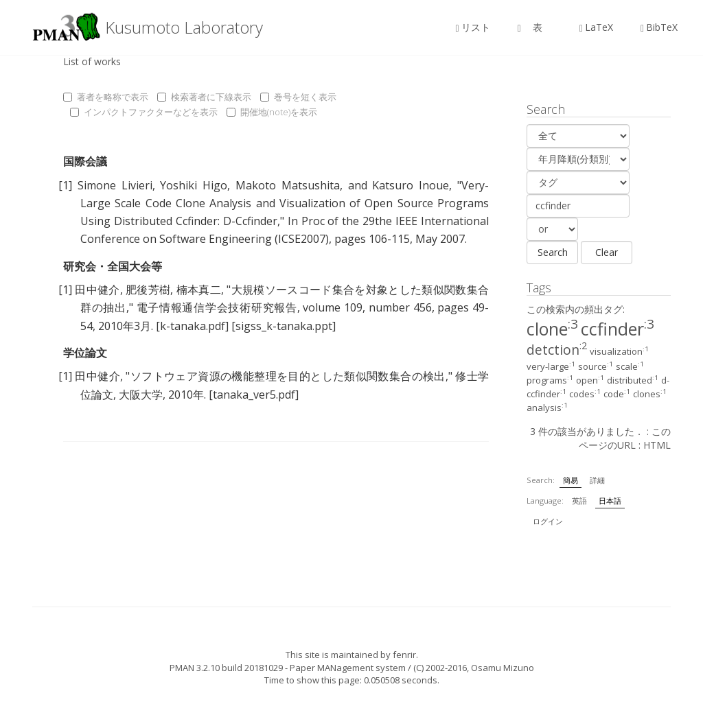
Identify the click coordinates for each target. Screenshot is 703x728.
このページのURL (625, 438)
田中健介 (97, 290)
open (590, 380)
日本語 (610, 501)
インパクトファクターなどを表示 (144, 112)
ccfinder (618, 329)
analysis (547, 408)
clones (650, 394)
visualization (619, 351)
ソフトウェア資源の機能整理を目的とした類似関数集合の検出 (287, 376)
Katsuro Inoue (411, 185)
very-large (551, 366)
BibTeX (659, 27)
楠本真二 (199, 290)
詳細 (597, 480)
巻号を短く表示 (298, 97)
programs (550, 380)
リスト (473, 27)
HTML (657, 445)
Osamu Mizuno (503, 668)
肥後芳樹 (148, 290)
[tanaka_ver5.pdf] (254, 395)
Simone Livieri (115, 185)
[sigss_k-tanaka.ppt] (284, 326)
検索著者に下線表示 (204, 97)
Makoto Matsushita (288, 185)
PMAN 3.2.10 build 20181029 (226, 668)
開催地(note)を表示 (272, 112)
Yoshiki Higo (194, 185)
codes (585, 394)
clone (552, 329)
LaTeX (596, 27)
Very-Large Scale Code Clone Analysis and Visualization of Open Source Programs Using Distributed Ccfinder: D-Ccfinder (285, 203)
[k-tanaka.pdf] (192, 326)
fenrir (404, 655)
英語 (579, 501)
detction (557, 350)
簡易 (571, 480)
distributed (633, 380)
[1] (65, 185)
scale (630, 366)
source (596, 366)
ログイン (548, 521)
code (617, 394)
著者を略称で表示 (106, 97)
